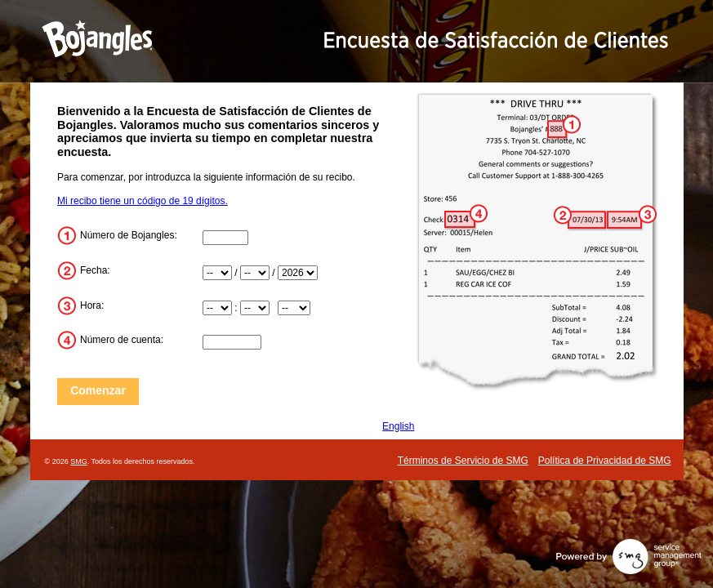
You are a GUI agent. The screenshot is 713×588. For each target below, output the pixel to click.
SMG (79, 461)
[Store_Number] (225, 238)
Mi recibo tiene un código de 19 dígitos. (143, 201)
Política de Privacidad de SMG (605, 461)
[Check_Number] (232, 342)
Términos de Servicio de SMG (463, 461)
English (398, 426)
